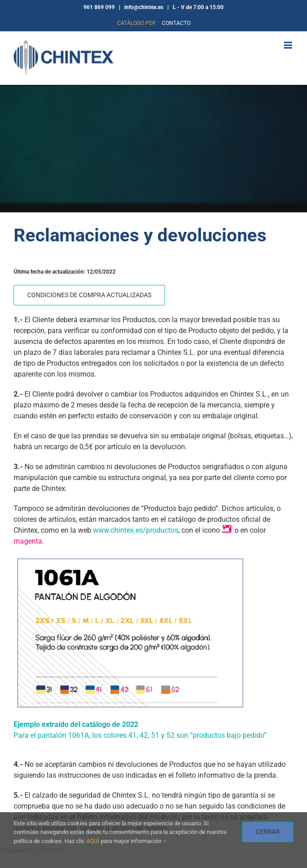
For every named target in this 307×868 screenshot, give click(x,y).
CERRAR (268, 832)
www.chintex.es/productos (135, 530)
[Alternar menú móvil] (289, 45)
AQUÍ (93, 841)
